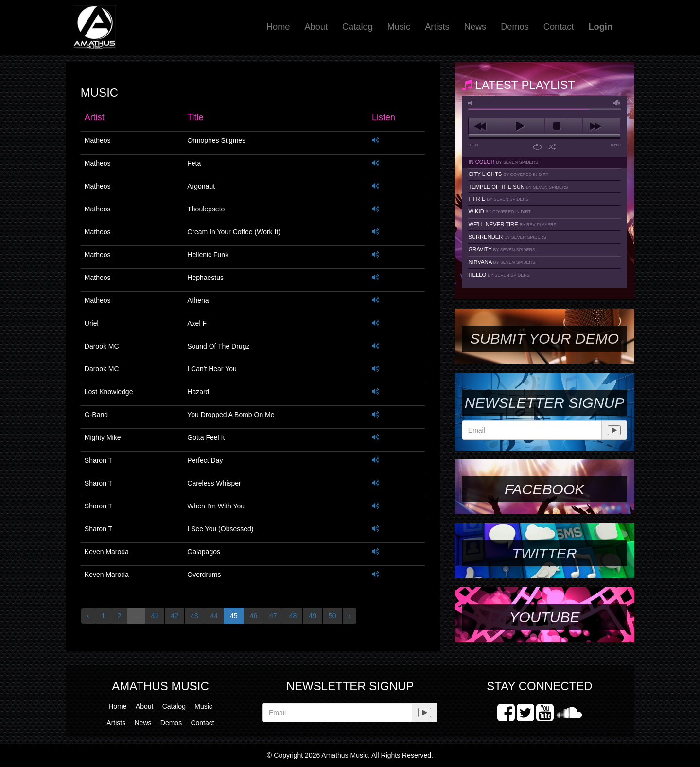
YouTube (544, 617)
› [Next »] (350, 616)
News (475, 27)
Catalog (358, 27)
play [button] (526, 126)
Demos (515, 27)
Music (399, 27)
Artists (437, 27)
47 (273, 616)
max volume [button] (617, 103)
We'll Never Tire (512, 224)
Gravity (502, 249)
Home (278, 27)
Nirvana (502, 262)
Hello (499, 275)
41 (155, 616)
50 (332, 616)
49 (313, 616)
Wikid (499, 211)
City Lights (508, 174)
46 (254, 616)
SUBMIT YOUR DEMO (544, 339)
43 (194, 616)
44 (214, 616)
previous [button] (487, 126)
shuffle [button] (552, 147)
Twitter (544, 553)
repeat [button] (537, 147)
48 (293, 616)
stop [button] (564, 126)
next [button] (602, 126)
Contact (559, 27)
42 (175, 616)
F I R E (498, 199)
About (316, 27)
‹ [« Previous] (88, 616)
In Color (503, 162)
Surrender (507, 237)
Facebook (544, 489)
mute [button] (472, 103)
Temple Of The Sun (518, 187)
